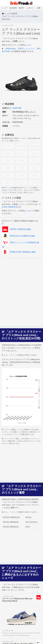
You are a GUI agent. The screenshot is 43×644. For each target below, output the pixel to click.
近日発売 (13, 8)
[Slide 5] (25, 97)
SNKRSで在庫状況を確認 (17, 229)
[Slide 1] (10, 97)
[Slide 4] (21, 97)
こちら (28, 45)
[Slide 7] (33, 97)
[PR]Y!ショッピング (26, 49)
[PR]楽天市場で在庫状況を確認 (19, 252)
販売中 (22, 8)
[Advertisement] (21, 274)
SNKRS (17, 108)
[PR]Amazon (11, 49)
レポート (30, 8)
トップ (4, 8)
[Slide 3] (18, 97)
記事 (39, 8)
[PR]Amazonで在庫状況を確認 (19, 236)
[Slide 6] (29, 97)
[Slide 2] (14, 97)
